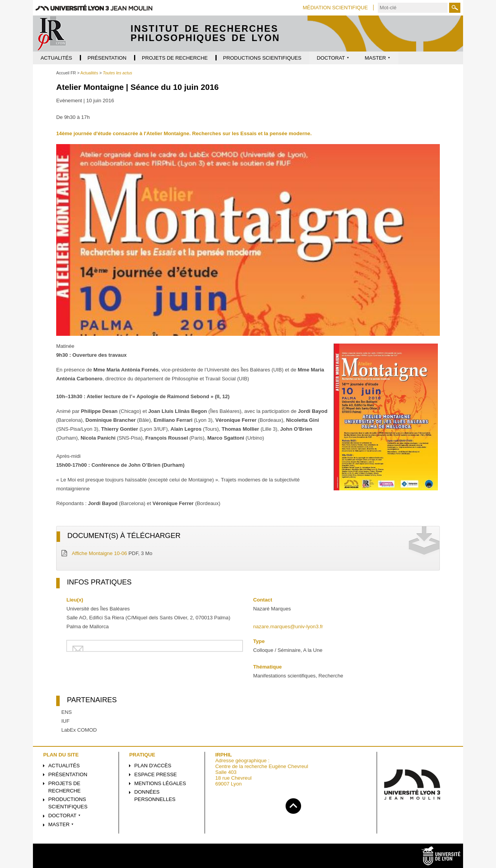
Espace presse (156, 774)
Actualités (64, 766)
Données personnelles (155, 796)
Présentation (68, 774)
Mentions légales (160, 783)
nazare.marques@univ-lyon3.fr (288, 627)
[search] (413, 8)
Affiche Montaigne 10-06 (99, 553)
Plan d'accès (153, 766)
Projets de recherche (65, 787)
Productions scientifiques (68, 803)
